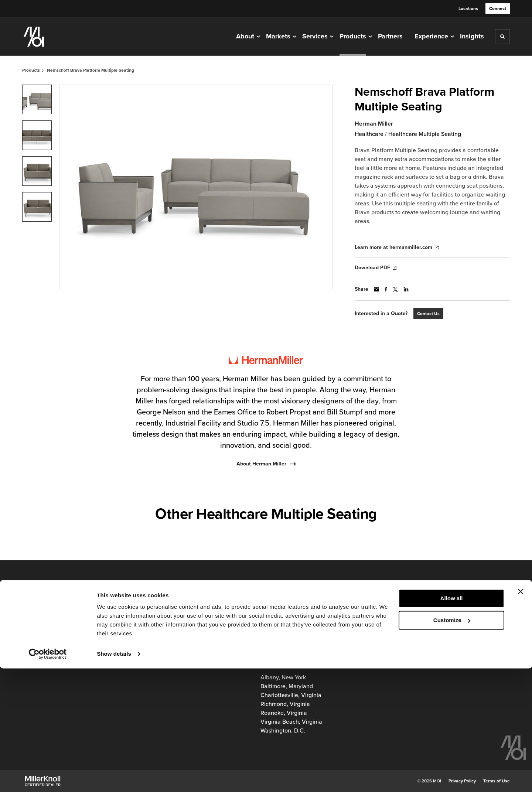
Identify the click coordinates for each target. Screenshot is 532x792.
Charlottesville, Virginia (291, 695)
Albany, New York (283, 677)
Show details (114, 777)
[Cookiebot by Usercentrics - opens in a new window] (48, 778)
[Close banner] (521, 715)
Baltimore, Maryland (287, 686)
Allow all (452, 722)
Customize (452, 743)
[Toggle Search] (502, 37)
